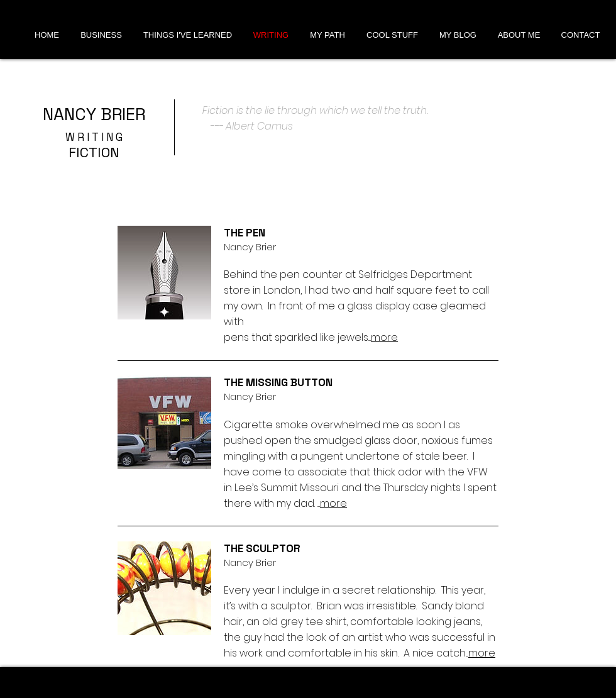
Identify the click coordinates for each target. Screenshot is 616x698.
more (384, 337)
